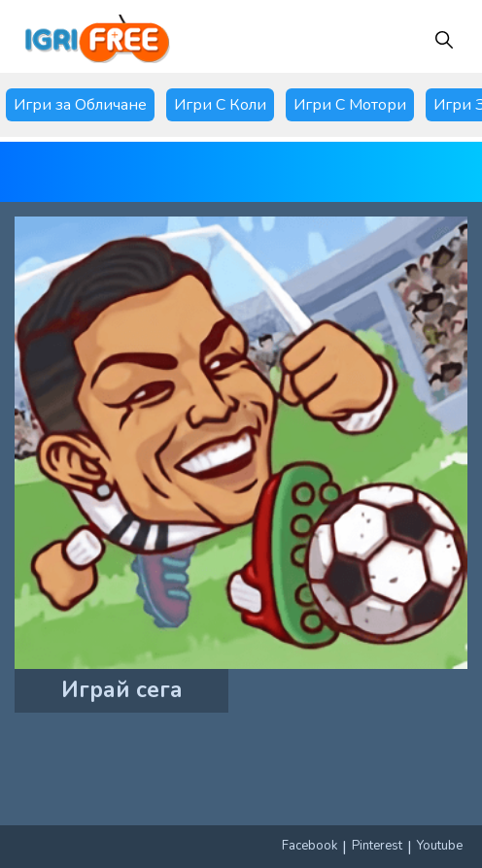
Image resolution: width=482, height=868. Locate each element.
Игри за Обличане (80, 105)
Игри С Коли (220, 105)
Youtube (440, 846)
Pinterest (377, 846)
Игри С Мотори (350, 105)
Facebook (310, 846)
